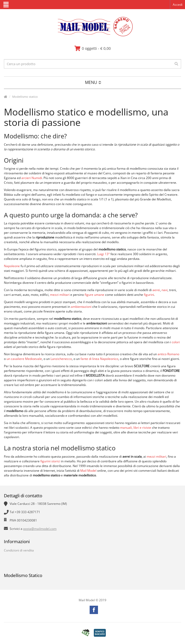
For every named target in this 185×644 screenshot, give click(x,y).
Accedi (178, 5)
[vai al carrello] (93, 48)
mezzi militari (60, 295)
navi (165, 290)
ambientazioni (81, 307)
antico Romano (168, 354)
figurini (149, 295)
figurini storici (50, 461)
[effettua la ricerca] (176, 64)
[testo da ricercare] (92, 64)
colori (176, 342)
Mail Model (88, 471)
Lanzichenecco (61, 359)
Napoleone (12, 266)
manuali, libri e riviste (136, 428)
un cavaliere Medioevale (24, 359)
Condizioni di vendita (19, 550)
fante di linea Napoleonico (99, 359)
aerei (156, 290)
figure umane (94, 295)
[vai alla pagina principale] (93, 35)
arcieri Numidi (32, 178)
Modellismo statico (25, 97)
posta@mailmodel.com (40, 529)
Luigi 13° (103, 254)
